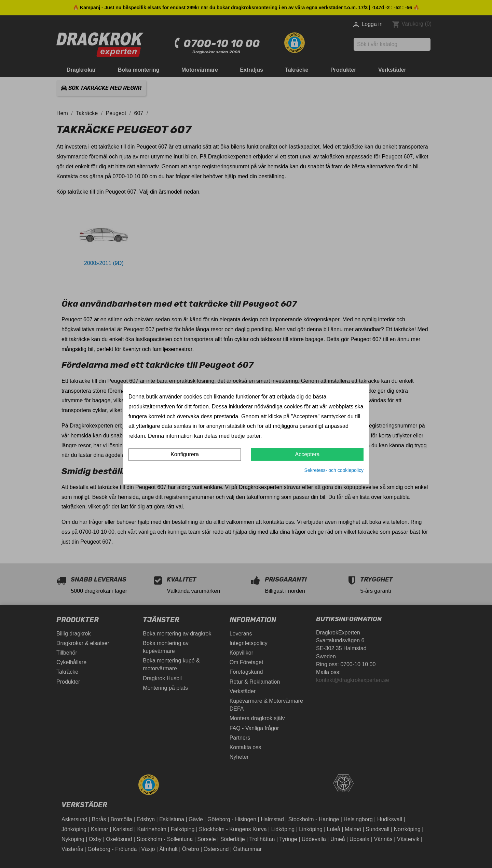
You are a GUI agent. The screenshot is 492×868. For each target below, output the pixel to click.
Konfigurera (185, 454)
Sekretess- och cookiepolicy (334, 470)
